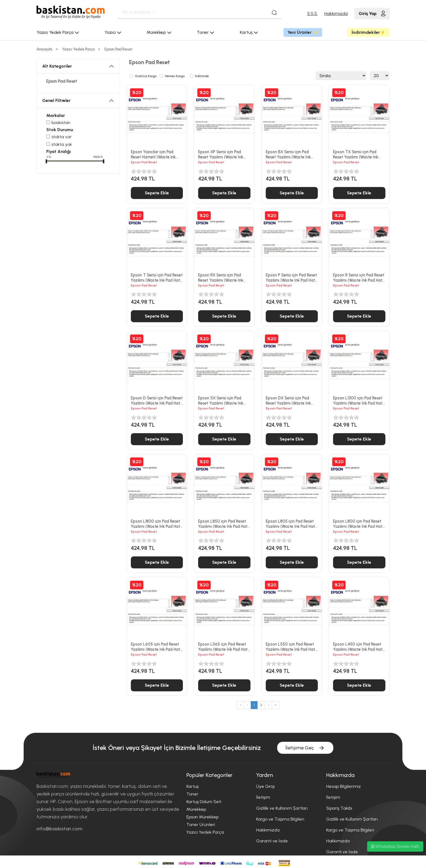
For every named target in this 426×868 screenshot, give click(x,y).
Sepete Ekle (157, 193)
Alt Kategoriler (57, 66)
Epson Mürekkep (203, 817)
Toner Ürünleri (201, 825)
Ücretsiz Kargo (146, 76)
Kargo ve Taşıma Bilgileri (280, 819)
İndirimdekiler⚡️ (368, 32)
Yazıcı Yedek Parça (58, 32)
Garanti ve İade (272, 841)
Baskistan (61, 123)
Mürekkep (159, 32)
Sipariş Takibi (339, 808)
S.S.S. (312, 13)
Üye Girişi (265, 786)
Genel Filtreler (56, 100)
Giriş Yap (372, 13)
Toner (206, 32)
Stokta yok (62, 144)
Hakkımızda (336, 13)
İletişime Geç (305, 748)
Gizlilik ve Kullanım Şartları (282, 808)
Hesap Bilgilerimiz (344, 786)
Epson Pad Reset (118, 49)
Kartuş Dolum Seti (204, 802)
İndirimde (202, 76)
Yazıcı (113, 32)
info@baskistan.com (59, 829)
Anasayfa (44, 49)
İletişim (263, 797)
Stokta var (62, 137)
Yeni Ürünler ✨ (303, 32)
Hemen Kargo (175, 76)
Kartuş (249, 32)
